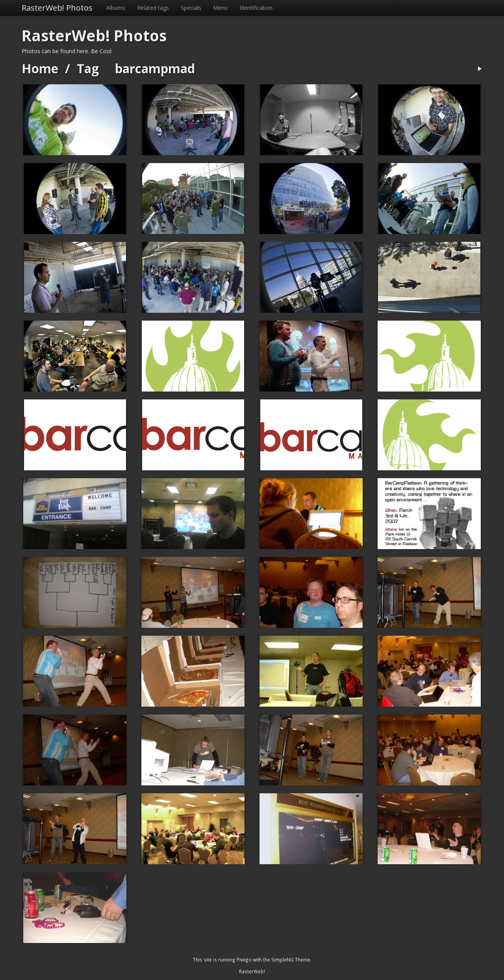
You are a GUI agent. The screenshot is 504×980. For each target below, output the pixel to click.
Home (40, 68)
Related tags (153, 8)
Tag (88, 68)
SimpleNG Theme (291, 960)
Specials (191, 8)
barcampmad (155, 68)
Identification (256, 8)
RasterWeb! (252, 971)
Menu (220, 8)
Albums (116, 8)
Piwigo (244, 960)
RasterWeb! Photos (57, 8)
